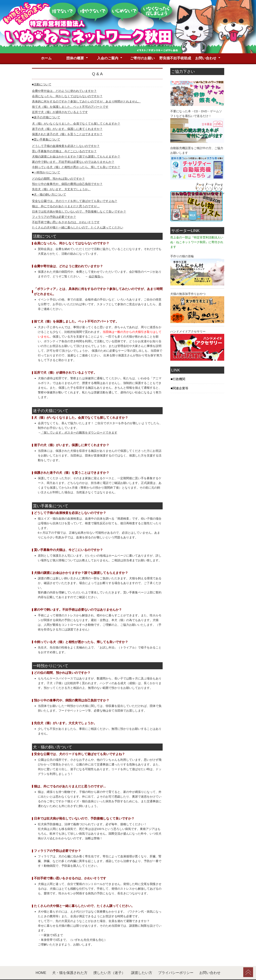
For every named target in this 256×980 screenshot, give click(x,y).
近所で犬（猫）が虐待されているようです (60, 101)
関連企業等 (180, 377)
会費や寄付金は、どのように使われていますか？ (64, 80)
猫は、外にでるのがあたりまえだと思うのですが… (66, 195)
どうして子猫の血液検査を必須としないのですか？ (66, 135)
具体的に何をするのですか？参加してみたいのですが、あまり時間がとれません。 (86, 91)
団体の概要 (75, 5)
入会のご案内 (108, 5)
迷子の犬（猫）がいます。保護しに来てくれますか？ (67, 118)
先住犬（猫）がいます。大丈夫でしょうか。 (61, 178)
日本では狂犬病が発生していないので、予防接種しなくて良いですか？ (79, 201)
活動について (43, 74)
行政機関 (179, 368)
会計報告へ (96, 266)
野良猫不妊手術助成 (175, 5)
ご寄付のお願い (142, 5)
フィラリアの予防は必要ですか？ (54, 206)
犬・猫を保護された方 (70, 962)
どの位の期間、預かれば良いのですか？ (58, 168)
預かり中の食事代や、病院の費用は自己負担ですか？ (67, 173)
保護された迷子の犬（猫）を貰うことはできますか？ (67, 123)
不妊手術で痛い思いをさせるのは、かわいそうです (66, 211)
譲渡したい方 (142, 962)
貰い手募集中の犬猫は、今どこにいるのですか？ (64, 140)
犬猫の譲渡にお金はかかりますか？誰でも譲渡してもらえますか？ (76, 146)
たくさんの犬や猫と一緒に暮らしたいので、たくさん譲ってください (78, 217)
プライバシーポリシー (176, 962)
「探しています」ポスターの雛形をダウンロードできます (79, 422)
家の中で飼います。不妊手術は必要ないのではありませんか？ (73, 151)
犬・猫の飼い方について (50, 184)
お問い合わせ (206, 5)
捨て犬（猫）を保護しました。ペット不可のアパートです (70, 96)
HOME (41, 962)
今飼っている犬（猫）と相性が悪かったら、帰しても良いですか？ (76, 156)
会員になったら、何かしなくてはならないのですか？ (67, 85)
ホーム (46, 5)
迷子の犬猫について (47, 106)
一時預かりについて (47, 162)
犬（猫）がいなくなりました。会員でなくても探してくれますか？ (76, 113)
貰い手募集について (47, 129)
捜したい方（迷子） (109, 962)
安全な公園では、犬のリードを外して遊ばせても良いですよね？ (75, 190)
